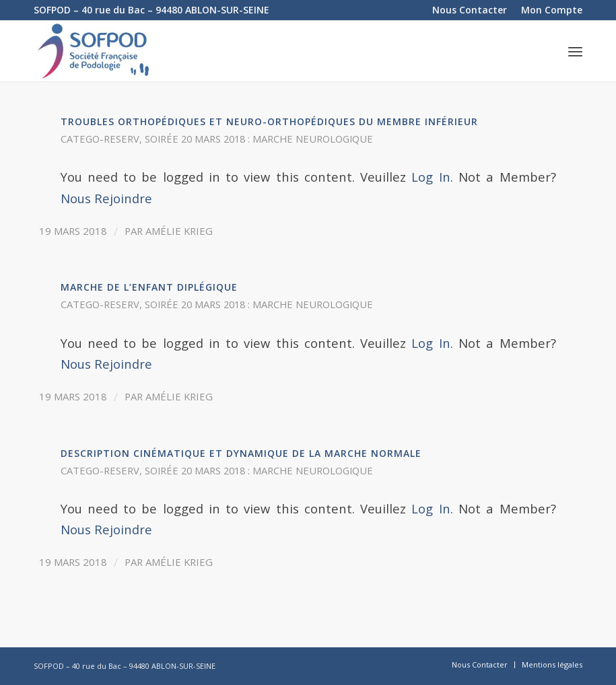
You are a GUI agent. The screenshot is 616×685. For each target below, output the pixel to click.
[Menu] (575, 51)
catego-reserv (100, 139)
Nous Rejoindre (106, 198)
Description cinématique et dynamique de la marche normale (241, 453)
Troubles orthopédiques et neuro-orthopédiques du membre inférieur (269, 121)
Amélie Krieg (179, 231)
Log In (431, 177)
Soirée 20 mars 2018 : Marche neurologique (259, 139)
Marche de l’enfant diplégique (149, 287)
